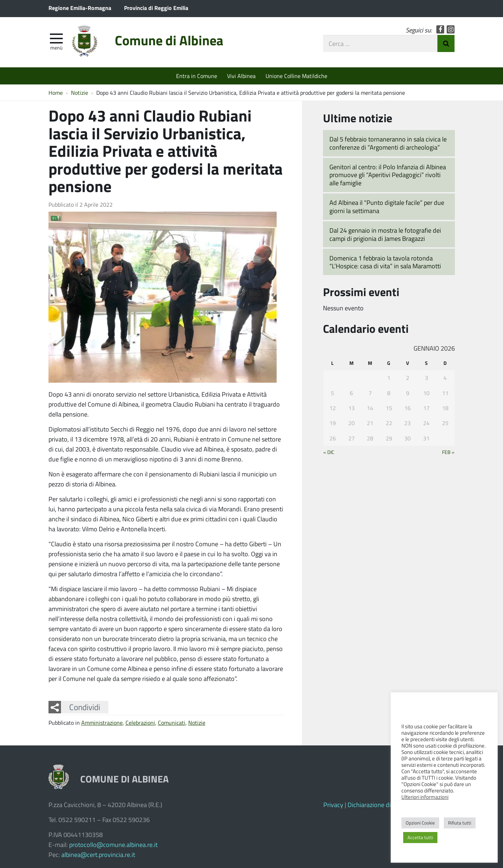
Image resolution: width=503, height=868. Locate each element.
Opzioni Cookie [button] (420, 823)
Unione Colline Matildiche (296, 76)
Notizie (197, 722)
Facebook (440, 29)
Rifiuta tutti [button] (460, 823)
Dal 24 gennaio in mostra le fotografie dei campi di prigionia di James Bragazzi (385, 234)
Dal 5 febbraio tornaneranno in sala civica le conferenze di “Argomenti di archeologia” (388, 143)
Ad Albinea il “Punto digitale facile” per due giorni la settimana (387, 206)
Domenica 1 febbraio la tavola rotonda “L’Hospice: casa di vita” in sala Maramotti (385, 262)
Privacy (333, 805)
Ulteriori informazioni (425, 797)
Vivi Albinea (241, 76)
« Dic (329, 452)
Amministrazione (102, 722)
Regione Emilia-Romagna (80, 8)
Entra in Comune (197, 76)
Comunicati (172, 722)
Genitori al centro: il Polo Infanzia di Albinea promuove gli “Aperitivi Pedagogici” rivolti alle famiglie (388, 175)
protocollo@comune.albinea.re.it (113, 844)
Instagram (451, 29)
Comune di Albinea (169, 40)
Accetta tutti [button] (420, 837)
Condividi (85, 707)
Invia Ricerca (446, 43)
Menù (56, 47)
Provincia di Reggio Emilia (156, 8)
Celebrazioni (140, 722)
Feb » (448, 452)
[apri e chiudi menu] (56, 38)
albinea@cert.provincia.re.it (98, 854)
